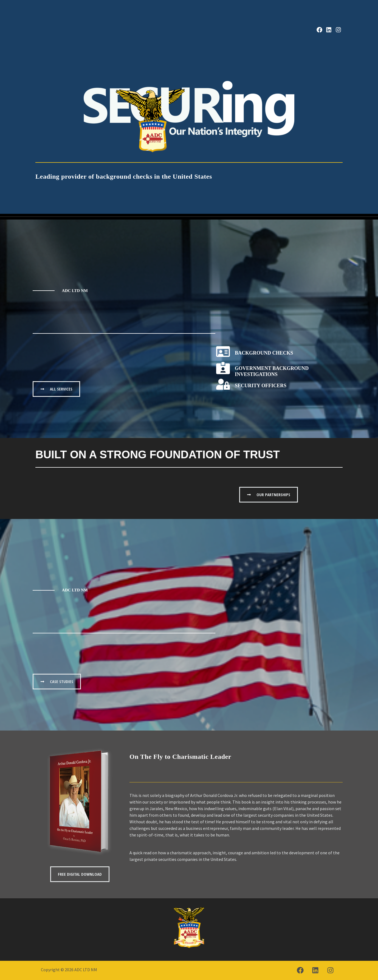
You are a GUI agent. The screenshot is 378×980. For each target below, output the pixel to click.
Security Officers (261, 386)
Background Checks (264, 353)
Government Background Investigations (272, 371)
